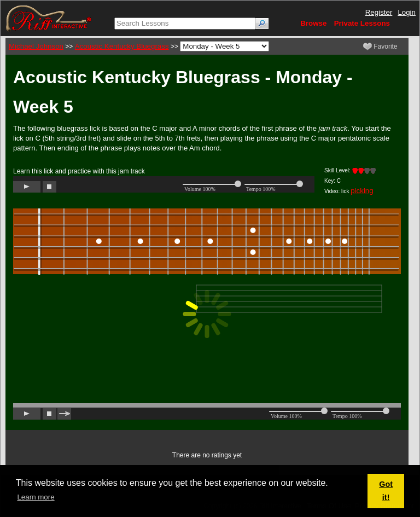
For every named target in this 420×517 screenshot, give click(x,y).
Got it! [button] (386, 491)
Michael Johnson (36, 46)
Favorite (380, 47)
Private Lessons (362, 23)
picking (362, 191)
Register (379, 12)
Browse (313, 23)
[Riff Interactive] (49, 18)
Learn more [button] (36, 497)
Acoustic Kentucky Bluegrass (122, 46)
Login (407, 12)
